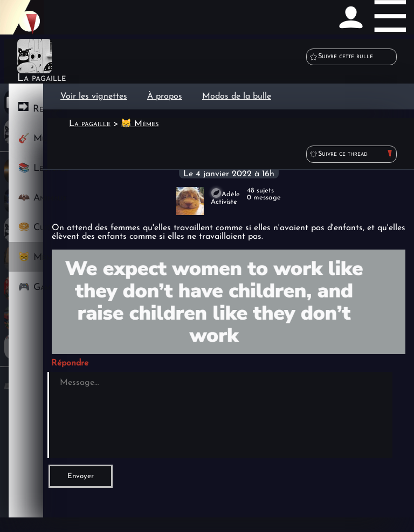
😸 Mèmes (140, 124)
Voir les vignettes (94, 96)
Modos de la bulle (237, 96)
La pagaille (90, 124)
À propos (165, 96)
